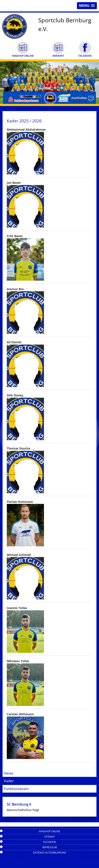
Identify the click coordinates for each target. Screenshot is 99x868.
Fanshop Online (50, 831)
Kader (9, 781)
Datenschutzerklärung (49, 853)
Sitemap (49, 837)
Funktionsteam (16, 789)
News (9, 773)
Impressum (50, 847)
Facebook (49, 842)
